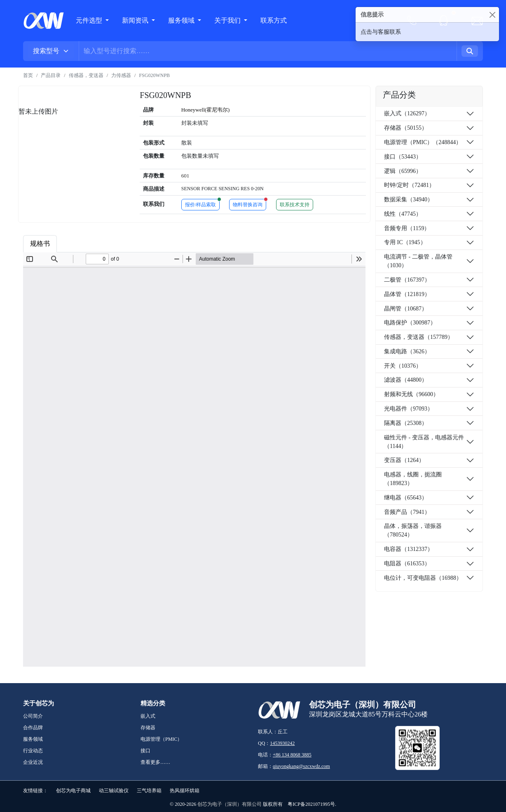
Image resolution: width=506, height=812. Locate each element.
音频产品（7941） (407, 512)
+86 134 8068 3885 (292, 755)
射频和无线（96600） (411, 394)
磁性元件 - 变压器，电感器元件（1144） (424, 442)
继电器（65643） (406, 498)
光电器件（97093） (409, 409)
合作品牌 (33, 728)
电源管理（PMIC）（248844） (423, 142)
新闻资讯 (136, 20)
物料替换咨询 (249, 203)
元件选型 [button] (89, 20)
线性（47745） (403, 214)
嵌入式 (148, 716)
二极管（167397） (407, 280)
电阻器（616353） (407, 563)
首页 (28, 75)
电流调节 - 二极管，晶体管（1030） (418, 261)
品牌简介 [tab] (117, 244)
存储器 (148, 728)
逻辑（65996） (403, 171)
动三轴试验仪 (114, 791)
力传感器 (121, 75)
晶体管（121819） (407, 294)
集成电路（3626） (407, 351)
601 (185, 176)
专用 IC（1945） (405, 242)
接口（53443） (403, 157)
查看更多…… (155, 762)
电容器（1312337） (409, 549)
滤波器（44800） (406, 380)
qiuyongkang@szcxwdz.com (301, 766)
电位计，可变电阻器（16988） (423, 578)
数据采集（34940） (409, 199)
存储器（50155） (406, 128)
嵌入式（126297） (407, 113)
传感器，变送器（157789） (419, 337)
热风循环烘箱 (185, 791)
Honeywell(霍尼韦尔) (206, 110)
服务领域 (182, 20)
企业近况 (33, 762)
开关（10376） (403, 366)
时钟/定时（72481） (409, 185)
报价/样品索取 (202, 203)
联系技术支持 (295, 205)
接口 (145, 751)
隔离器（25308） (406, 423)
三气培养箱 (149, 791)
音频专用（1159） (407, 228)
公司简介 (33, 716)
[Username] (268, 51)
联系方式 (274, 20)
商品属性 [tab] (77, 244)
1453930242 (282, 743)
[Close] (492, 15)
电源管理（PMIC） (161, 739)
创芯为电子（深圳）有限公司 (230, 804)
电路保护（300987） (410, 323)
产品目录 (51, 75)
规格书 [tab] (40, 244)
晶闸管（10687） (406, 309)
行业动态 (33, 751)
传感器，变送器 (86, 75)
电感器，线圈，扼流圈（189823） (413, 479)
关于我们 (228, 20)
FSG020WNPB (154, 75)
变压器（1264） (404, 460)
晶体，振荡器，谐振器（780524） (413, 530)
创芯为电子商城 (73, 791)
